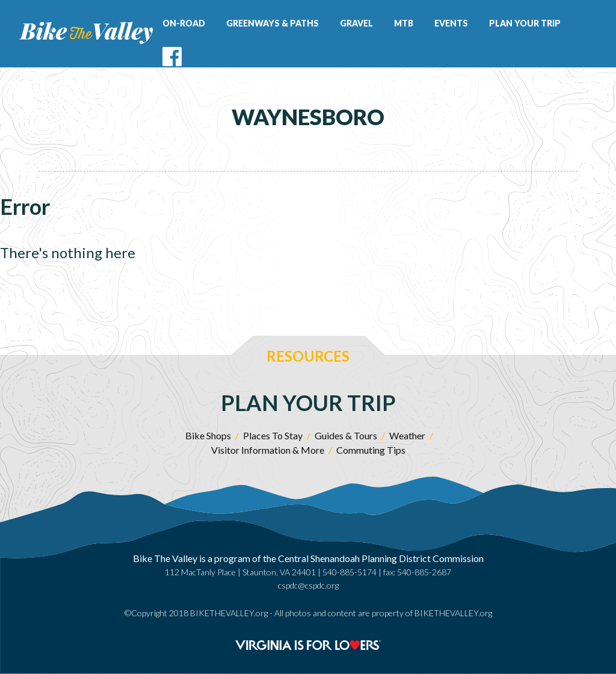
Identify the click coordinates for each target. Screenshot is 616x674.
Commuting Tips (371, 450)
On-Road (184, 23)
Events (451, 23)
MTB (404, 23)
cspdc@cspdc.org (308, 585)
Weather (407, 435)
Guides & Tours (346, 435)
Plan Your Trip (525, 23)
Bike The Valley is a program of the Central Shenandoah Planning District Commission (308, 558)
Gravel (356, 23)
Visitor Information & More (268, 450)
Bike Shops (208, 435)
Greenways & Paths (273, 23)
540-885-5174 (350, 572)
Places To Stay (273, 435)
